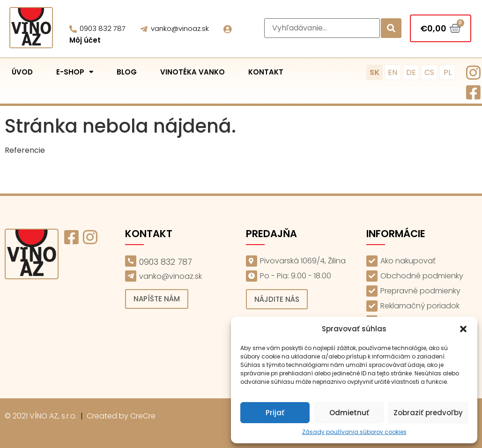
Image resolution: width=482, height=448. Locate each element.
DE (411, 72)
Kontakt (266, 72)
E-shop (75, 72)
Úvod (22, 72)
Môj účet (85, 40)
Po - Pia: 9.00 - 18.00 (296, 276)
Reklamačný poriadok (420, 306)
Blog (127, 72)
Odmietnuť (349, 413)
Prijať (275, 413)
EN (393, 72)
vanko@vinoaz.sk (180, 28)
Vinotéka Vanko (193, 72)
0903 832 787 (103, 28)
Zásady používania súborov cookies (354, 432)
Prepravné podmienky (420, 291)
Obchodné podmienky (422, 276)
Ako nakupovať (408, 261)
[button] (463, 329)
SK (374, 72)
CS (429, 72)
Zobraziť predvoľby (428, 413)
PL (448, 72)
